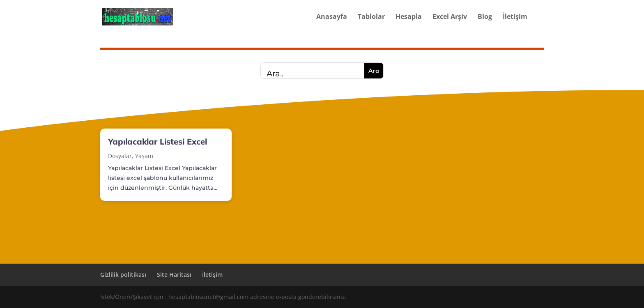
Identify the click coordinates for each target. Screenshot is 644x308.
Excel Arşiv (450, 17)
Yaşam (144, 156)
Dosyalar (120, 156)
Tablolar (371, 17)
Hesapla (409, 17)
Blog (485, 17)
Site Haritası (174, 275)
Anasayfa (332, 17)
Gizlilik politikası (123, 275)
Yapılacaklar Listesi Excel (158, 141)
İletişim (515, 17)
